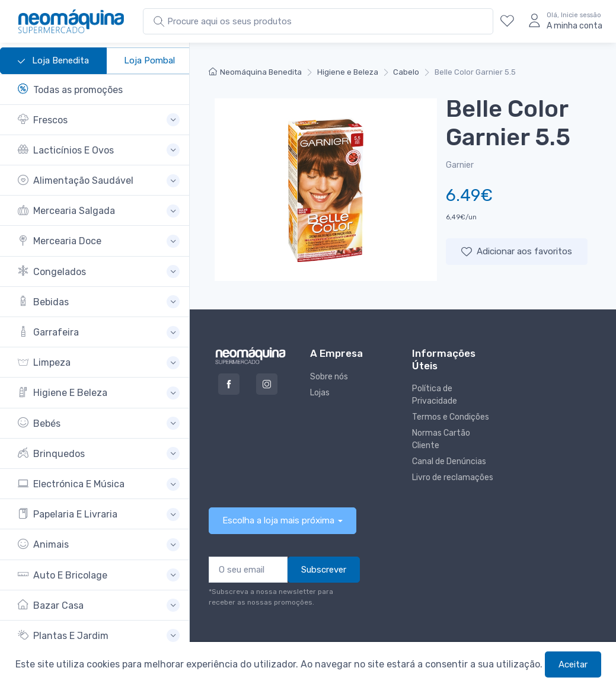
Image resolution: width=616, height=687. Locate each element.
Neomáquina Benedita (255, 72)
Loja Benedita (53, 61)
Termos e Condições (451, 417)
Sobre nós (329, 377)
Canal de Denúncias (449, 461)
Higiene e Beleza (348, 72)
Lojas (320, 393)
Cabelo (406, 72)
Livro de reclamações (453, 477)
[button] (99, 120)
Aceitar (573, 664)
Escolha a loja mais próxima (278, 520)
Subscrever (324, 570)
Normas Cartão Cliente (441, 439)
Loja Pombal (149, 60)
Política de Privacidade (435, 395)
